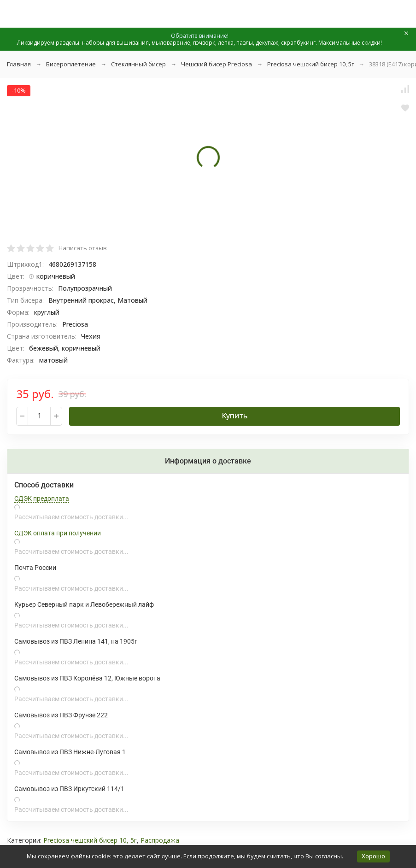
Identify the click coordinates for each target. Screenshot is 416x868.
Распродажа (160, 840)
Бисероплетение (71, 64)
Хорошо (373, 856)
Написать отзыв (83, 248)
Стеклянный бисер (138, 64)
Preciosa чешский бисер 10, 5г (311, 64)
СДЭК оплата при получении (58, 533)
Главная (19, 64)
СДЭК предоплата (42, 499)
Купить (234, 416)
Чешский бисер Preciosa (217, 64)
